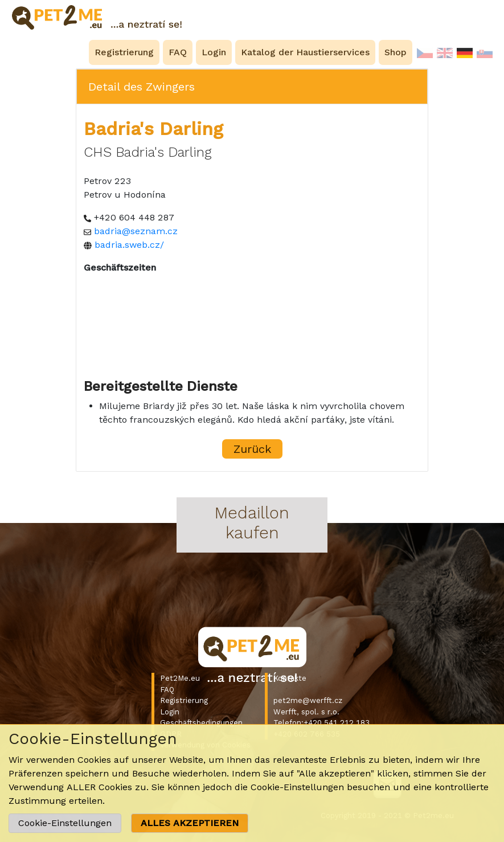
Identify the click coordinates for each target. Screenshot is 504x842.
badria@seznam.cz (136, 231)
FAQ (167, 690)
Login (170, 712)
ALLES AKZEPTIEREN (190, 823)
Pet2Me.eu (180, 678)
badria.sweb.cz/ (129, 245)
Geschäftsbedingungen (201, 723)
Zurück (252, 449)
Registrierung (184, 700)
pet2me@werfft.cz (308, 700)
